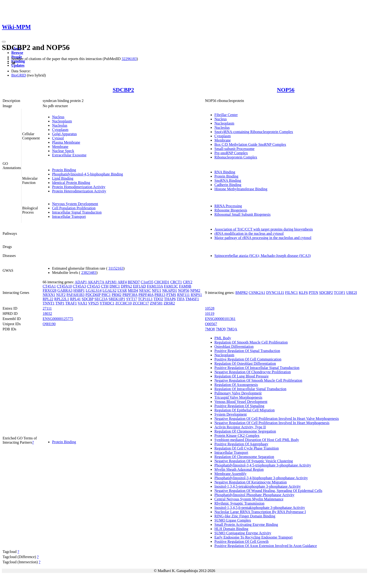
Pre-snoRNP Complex (231, 153)
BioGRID (19, 75)
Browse (17, 53)
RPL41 (75, 299)
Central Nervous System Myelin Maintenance (249, 499)
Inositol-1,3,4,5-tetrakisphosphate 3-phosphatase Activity (258, 486)
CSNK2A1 (257, 293)
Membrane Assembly (230, 474)
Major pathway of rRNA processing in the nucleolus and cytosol (263, 238)
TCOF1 (339, 293)
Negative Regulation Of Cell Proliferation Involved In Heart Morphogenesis (272, 423)
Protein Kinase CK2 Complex (237, 436)
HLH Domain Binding (231, 529)
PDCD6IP (93, 295)
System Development (231, 414)
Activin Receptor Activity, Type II (240, 427)
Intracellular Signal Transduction (77, 212)
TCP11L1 (145, 299)
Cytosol (58, 138)
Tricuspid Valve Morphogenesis (238, 397)
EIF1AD (139, 286)
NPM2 (195, 290)
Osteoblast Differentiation (234, 347)
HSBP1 (79, 290)
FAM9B (185, 286)
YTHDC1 (107, 303)
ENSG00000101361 (220, 319)
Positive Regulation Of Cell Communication (248, 359)
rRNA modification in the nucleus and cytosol (249, 233)
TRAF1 (71, 303)
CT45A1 (49, 286)
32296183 (129, 59)
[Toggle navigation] (4, 42)
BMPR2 (241, 293)
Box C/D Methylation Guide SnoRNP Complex (250, 144)
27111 (47, 308)
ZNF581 (156, 303)
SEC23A (101, 299)
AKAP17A (96, 282)
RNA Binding (225, 172)
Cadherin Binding (228, 185)
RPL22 (48, 299)
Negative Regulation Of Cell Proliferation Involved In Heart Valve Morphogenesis (277, 419)
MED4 (133, 290)
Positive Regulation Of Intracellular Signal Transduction (257, 368)
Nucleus (58, 117)
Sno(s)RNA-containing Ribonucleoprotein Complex (254, 132)
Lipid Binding (63, 178)
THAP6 (170, 299)
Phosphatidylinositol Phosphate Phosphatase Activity (254, 495)
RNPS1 (196, 295)
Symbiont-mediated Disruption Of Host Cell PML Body (257, 440)
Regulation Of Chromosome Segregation (245, 431)
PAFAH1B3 (76, 295)
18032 (47, 314)
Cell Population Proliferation (74, 208)
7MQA (232, 329)
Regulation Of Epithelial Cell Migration (245, 410)
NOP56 (286, 90)
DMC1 (115, 286)
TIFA (181, 299)
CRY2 (188, 282)
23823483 (89, 273)
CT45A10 (64, 286)
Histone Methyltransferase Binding (241, 189)
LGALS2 (109, 290)
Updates (18, 65)
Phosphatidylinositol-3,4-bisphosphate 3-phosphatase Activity (261, 478)
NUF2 (61, 295)
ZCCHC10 (123, 303)
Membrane (60, 147)
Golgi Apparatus (64, 134)
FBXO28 (50, 290)
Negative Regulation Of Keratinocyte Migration (251, 482)
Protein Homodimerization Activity (79, 187)
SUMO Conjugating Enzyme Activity (243, 533)
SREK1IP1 (117, 299)
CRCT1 (176, 282)
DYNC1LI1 (275, 293)
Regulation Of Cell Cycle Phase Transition (247, 448)
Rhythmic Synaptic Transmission (239, 503)
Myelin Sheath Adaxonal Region (239, 469)
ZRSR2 (169, 303)
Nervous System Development (75, 204)
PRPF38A (130, 295)
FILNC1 (292, 293)
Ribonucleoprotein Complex (236, 157)
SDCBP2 (123, 90)
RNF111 (183, 295)
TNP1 (60, 303)
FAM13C (171, 286)
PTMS (171, 295)
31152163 (116, 268)
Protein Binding (64, 170)
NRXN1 (49, 295)
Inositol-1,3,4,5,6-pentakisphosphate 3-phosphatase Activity (260, 508)
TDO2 (158, 299)
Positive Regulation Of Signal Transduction (247, 351)
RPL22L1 (62, 299)
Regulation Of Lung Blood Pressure (241, 376)
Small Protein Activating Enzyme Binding (246, 525)
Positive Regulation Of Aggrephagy (241, 444)
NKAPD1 (170, 290)
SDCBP (88, 299)
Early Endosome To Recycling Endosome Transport (253, 537)
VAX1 (82, 303)
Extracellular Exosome (69, 155)
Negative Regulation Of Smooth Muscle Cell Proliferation (258, 380)
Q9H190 (49, 324)
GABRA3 (65, 290)
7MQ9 (221, 329)
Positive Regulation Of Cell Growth (241, 541)
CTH (105, 286)
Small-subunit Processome (234, 149)
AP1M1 (111, 282)
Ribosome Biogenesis (231, 210)
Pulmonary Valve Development (238, 393)
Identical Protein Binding (71, 183)
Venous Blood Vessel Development (241, 402)
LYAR (122, 290)
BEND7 (134, 282)
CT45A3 (79, 286)
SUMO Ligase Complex (233, 520)
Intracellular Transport (69, 217)
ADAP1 (81, 282)
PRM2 (116, 295)
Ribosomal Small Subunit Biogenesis (243, 214)
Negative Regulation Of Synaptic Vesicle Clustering (254, 461)
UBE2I (351, 293)
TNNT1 (49, 303)
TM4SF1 (192, 299)
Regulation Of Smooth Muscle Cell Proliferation (251, 342)
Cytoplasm (60, 130)
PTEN (313, 293)
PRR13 (160, 295)
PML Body (223, 338)
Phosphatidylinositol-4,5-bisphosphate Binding (87, 174)
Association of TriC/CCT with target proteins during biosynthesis (264, 229)
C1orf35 (147, 282)
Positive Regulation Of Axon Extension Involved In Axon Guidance (266, 546)
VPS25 (93, 303)
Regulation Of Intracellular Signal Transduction (250, 389)
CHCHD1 (162, 282)
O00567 (211, 324)
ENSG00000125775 (58, 319)
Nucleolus (60, 125)
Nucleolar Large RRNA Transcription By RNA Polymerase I (260, 512)
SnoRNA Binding (228, 180)
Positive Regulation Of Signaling (239, 406)
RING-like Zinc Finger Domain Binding (245, 516)
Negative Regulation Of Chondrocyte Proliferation (253, 372)
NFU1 (156, 290)
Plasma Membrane (66, 142)
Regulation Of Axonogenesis (236, 385)
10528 (210, 308)
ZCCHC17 (141, 303)
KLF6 (303, 293)
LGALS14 (94, 290)
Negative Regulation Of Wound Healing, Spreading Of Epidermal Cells (268, 491)
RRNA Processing (228, 206)
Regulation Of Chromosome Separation (244, 457)
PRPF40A (146, 295)
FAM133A (155, 286)
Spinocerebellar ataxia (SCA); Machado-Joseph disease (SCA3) (263, 256)
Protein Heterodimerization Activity (79, 191)
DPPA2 (126, 286)
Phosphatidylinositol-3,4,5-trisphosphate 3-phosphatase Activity (263, 465)
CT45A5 (93, 286)
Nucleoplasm (62, 121)
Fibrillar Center (226, 115)
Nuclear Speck (63, 151)
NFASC (145, 290)
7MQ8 (210, 329)
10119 (210, 314)
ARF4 (122, 282)
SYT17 (132, 299)
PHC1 (106, 295)
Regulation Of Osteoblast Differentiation (245, 363)
